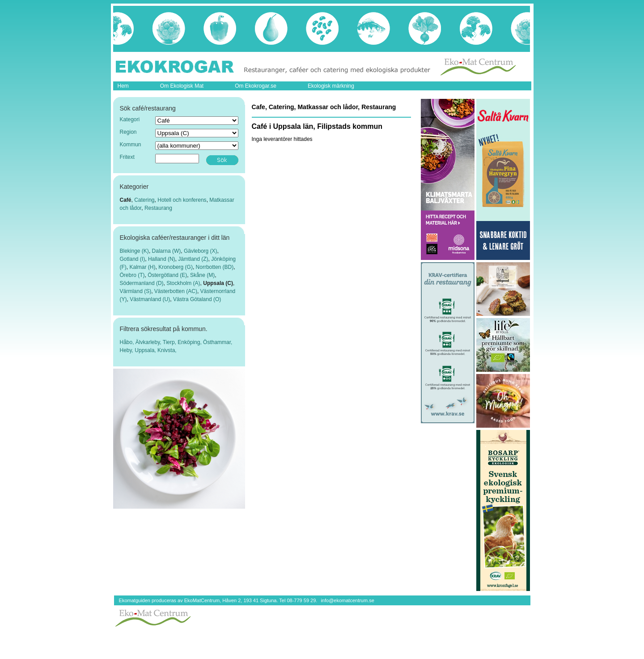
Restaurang (158, 208)
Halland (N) (162, 259)
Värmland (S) (136, 291)
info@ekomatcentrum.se (347, 600)
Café (126, 200)
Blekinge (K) (134, 251)
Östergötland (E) (167, 275)
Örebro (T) (132, 275)
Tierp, (170, 342)
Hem (123, 86)
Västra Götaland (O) (197, 299)
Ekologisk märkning (331, 86)
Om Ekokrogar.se (256, 86)
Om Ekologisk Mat (182, 86)
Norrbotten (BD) (215, 267)
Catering (144, 200)
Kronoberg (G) (176, 267)
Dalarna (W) (167, 251)
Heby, (127, 350)
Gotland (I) (133, 259)
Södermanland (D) (142, 283)
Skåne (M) (202, 275)
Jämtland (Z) (193, 259)
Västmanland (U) (150, 299)
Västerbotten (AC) (176, 291)
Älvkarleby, (149, 342)
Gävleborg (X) (201, 251)
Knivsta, (167, 350)
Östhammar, (218, 342)
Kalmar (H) (143, 267)
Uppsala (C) (218, 283)
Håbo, (128, 342)
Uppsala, (146, 350)
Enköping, (190, 342)
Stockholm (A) (183, 283)
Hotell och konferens (182, 200)
